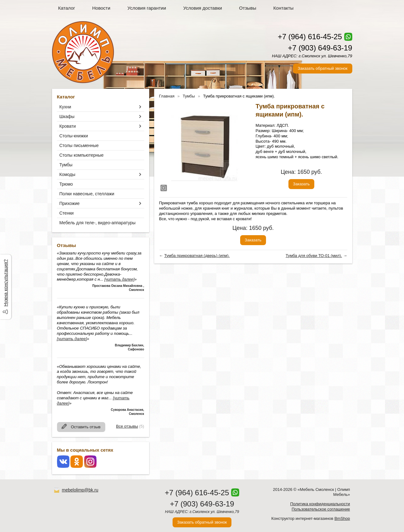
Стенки (67, 213)
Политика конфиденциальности (320, 504)
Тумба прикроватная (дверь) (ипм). (197, 256)
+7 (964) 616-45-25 (310, 37)
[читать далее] (119, 279)
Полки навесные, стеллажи (87, 194)
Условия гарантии (147, 8)
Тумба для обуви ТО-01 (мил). (314, 256)
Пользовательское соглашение (321, 509)
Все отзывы (127, 426)
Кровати (68, 126)
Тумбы (66, 165)
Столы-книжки (74, 136)
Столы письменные (79, 145)
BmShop (342, 518)
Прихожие (70, 203)
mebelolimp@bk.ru (80, 490)
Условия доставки (202, 8)
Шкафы (67, 116)
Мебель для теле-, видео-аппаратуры (98, 223)
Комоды (67, 174)
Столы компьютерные (82, 155)
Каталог (67, 8)
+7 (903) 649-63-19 (320, 48)
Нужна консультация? (5, 283)
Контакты (284, 8)
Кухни (65, 107)
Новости (101, 8)
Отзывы (248, 8)
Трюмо (66, 184)
